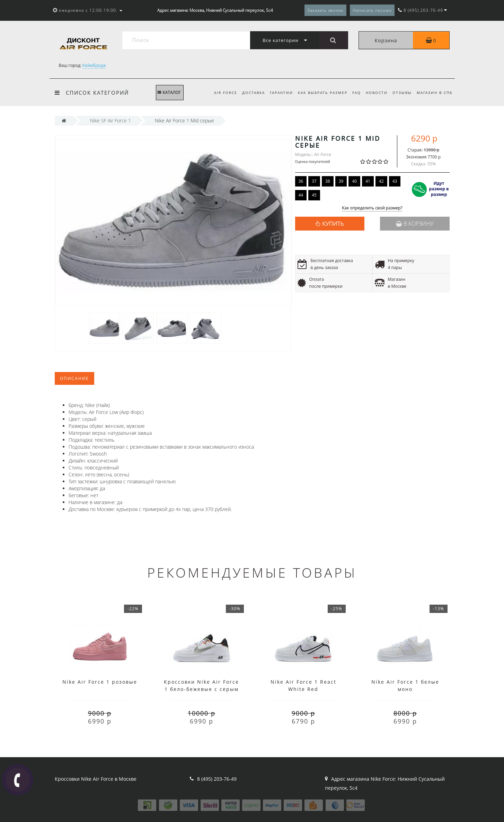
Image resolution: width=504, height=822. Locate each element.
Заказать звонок (325, 10)
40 (354, 181)
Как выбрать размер (318, 93)
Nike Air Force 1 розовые (100, 682)
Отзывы (401, 93)
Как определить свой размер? (372, 208)
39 (341, 181)
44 (301, 195)
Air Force (218, 93)
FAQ (353, 93)
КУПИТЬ (333, 224)
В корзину (415, 224)
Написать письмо (372, 10)
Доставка (247, 93)
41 (368, 181)
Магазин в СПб (435, 93)
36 (301, 181)
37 (314, 181)
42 (381, 181)
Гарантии (276, 93)
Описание (74, 378)
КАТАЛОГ (169, 92)
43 (395, 181)
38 (328, 181)
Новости (374, 93)
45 (314, 195)
